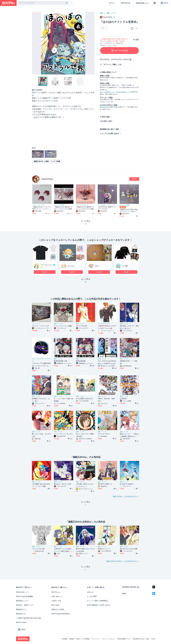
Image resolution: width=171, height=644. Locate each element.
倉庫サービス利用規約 (83, 639)
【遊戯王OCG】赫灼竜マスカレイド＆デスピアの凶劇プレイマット (63, 208)
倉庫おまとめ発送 (58, 609)
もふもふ (71, 266)
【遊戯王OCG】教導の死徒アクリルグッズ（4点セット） (129, 211)
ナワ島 (125, 266)
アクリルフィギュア (82, 205)
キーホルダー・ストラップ (106, 205)
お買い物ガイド (57, 596)
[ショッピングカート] (155, 3)
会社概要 (65, 639)
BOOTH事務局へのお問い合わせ (99, 605)
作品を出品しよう (142, 3)
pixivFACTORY (104, 107)
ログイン (112, 3)
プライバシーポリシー (109, 639)
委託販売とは (21, 614)
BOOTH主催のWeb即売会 (61, 614)
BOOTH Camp (21, 622)
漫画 (101, 13)
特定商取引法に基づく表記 (109, 129)
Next (93, 43)
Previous (34, 43)
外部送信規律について (124, 639)
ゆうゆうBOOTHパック (123, 92)
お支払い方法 (107, 121)
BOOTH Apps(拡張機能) (25, 596)
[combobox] (43, 3)
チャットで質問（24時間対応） (98, 601)
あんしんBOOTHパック (107, 92)
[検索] (67, 3)
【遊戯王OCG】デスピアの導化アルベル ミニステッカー (41, 208)
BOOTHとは (126, 3)
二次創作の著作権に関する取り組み (29, 618)
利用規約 (72, 639)
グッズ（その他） (60, 205)
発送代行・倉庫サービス (25, 605)
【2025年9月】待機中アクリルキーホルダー (107, 208)
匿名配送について (22, 601)
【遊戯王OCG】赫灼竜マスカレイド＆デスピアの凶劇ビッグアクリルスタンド (85, 208)
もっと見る (86, 281)
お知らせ (90, 592)
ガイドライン (96, 639)
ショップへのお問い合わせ (109, 134)
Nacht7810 (47, 179)
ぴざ (97, 266)
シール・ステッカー (38, 205)
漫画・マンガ (111, 13)
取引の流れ (106, 117)
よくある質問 (92, 596)
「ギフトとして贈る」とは (112, 64)
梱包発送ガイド (22, 609)
